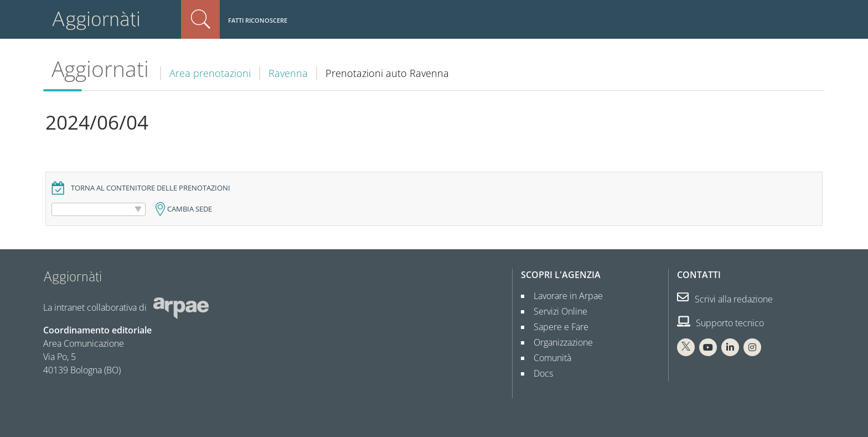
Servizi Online (556, 311)
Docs (539, 373)
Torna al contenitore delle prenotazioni (151, 188)
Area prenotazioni (210, 73)
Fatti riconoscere (258, 20)
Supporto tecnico (720, 323)
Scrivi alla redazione (725, 299)
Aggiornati (100, 69)
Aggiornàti (96, 19)
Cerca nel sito (200, 19)
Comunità (548, 358)
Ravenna (288, 73)
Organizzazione (559, 342)
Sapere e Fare (557, 327)
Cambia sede (190, 209)
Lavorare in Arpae (564, 296)
